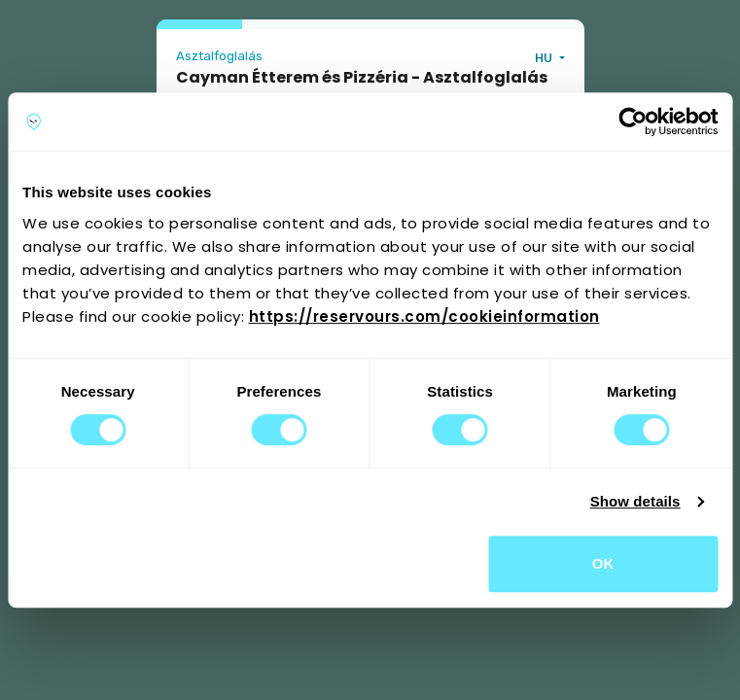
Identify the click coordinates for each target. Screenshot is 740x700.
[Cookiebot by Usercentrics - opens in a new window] (633, 122)
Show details (635, 501)
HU (545, 58)
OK (603, 563)
